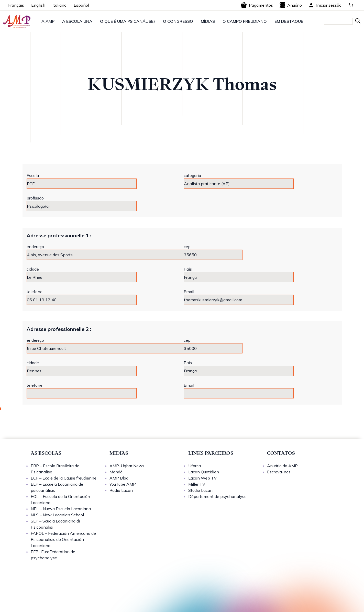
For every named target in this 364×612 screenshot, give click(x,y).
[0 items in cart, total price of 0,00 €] (351, 5)
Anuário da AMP (282, 466)
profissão (35, 198)
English (38, 5)
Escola (33, 175)
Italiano (59, 5)
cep (187, 247)
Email (189, 292)
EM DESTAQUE (289, 21)
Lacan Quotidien (204, 472)
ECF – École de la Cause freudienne (64, 478)
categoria (192, 175)
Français (16, 5)
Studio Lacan (200, 490)
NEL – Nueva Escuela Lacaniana (61, 509)
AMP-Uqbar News (127, 466)
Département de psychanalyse (217, 496)
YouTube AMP (123, 484)
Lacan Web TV (202, 478)
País (188, 269)
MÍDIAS (208, 21)
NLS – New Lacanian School (57, 515)
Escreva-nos (279, 472)
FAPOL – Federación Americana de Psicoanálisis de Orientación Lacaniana (63, 539)
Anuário (290, 5)
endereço (35, 247)
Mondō (116, 472)
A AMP (48, 21)
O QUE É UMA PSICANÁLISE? (128, 21)
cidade (33, 269)
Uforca (195, 466)
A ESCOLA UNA (77, 21)
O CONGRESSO (178, 21)
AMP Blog (119, 478)
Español (81, 5)
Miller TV (197, 484)
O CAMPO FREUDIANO (245, 21)
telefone (35, 292)
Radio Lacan (121, 490)
